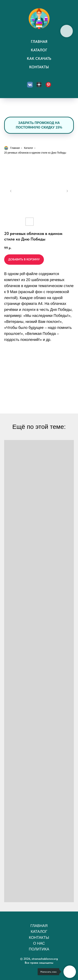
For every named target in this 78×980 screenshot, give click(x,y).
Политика (39, 949)
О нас (39, 943)
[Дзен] (39, 85)
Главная (39, 41)
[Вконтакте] (30, 85)
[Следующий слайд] (67, 191)
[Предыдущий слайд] (11, 191)
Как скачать (39, 58)
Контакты (39, 67)
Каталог (39, 50)
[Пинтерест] (48, 85)
